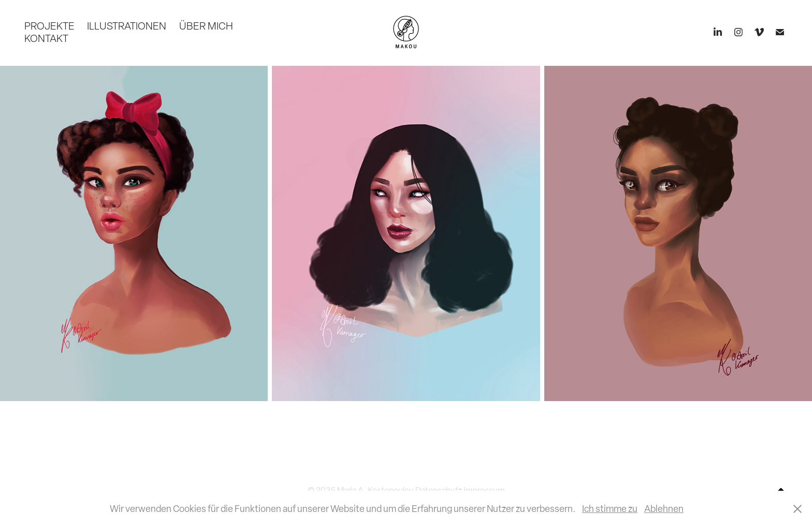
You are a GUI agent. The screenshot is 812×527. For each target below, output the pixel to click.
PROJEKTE (49, 26)
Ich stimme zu (610, 509)
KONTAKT (46, 38)
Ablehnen (664, 509)
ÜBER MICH (206, 26)
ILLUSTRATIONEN (127, 26)
